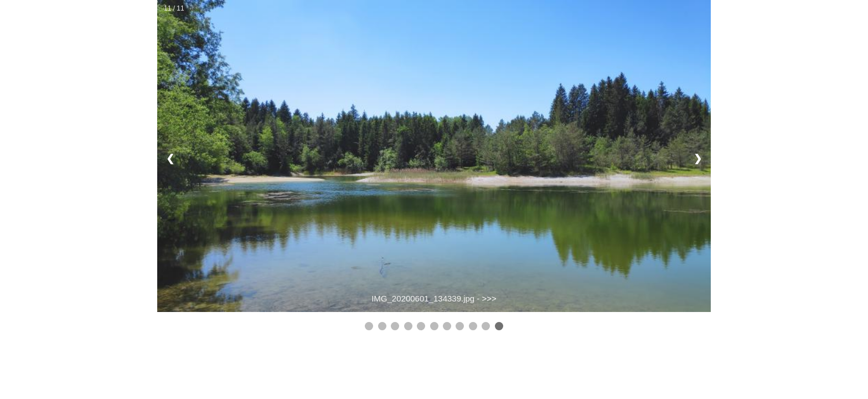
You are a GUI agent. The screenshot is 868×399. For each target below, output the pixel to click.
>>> (489, 298)
